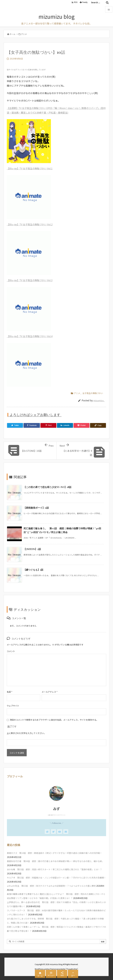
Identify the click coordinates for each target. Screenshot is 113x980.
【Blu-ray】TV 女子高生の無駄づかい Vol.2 (30, 224)
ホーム (12, 34)
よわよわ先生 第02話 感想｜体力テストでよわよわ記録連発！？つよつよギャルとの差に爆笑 (51, 886)
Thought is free (72, 969)
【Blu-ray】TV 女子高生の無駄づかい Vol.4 (30, 336)
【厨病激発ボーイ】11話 (36, 508)
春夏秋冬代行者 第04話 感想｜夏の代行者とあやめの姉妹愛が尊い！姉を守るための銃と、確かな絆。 (55, 861)
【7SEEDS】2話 (32, 549)
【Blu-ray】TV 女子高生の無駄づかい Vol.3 (30, 280)
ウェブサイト (13, 706)
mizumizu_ (99, 400)
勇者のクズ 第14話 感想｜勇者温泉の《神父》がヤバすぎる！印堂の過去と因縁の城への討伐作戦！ (54, 853)
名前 (10, 692)
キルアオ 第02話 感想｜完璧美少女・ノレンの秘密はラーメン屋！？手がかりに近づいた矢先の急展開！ (56, 878)
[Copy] (98, 425)
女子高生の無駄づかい (93, 393)
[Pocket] (82, 425)
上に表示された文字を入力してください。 (26, 733)
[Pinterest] (48, 425)
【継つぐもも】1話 (33, 570)
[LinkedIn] (65, 425)
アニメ (24, 34)
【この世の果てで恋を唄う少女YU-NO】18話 (47, 487)
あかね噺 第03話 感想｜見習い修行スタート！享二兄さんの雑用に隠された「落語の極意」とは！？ (54, 869)
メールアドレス (50, 692)
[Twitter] (15, 425)
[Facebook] (32, 425)
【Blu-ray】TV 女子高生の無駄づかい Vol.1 (30, 168)
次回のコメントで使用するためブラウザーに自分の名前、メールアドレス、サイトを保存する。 (54, 720)
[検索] (107, 2)
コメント (11, 651)
